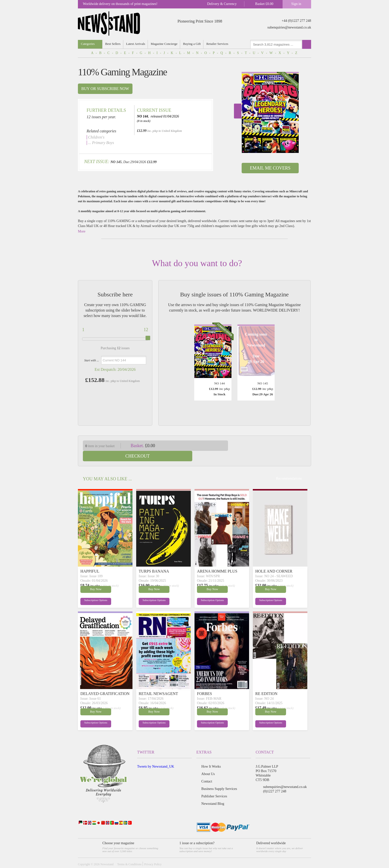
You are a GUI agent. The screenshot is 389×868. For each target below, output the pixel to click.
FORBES (204, 683)
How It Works (211, 756)
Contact (207, 771)
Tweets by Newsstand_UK (156, 756)
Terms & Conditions (129, 854)
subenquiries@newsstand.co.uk (289, 27)
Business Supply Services (219, 778)
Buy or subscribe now (105, 89)
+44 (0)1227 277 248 (296, 21)
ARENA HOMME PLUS (217, 561)
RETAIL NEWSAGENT (158, 683)
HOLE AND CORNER (274, 561)
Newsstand (107, 854)
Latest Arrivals (136, 44)
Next (238, 111)
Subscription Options (92, 591)
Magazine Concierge (164, 44)
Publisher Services (214, 786)
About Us (208, 764)
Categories (88, 44)
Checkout (273, 446)
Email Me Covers (270, 168)
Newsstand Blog (213, 793)
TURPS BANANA (154, 561)
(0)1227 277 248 (275, 781)
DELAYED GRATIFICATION (105, 683)
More (82, 231)
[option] (270, 112)
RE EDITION (266, 683)
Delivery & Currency (222, 4)
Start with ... (91, 360)
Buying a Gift (193, 44)
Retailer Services (218, 44)
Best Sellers (113, 44)
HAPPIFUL (90, 561)
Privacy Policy (153, 854)
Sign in (296, 4)
